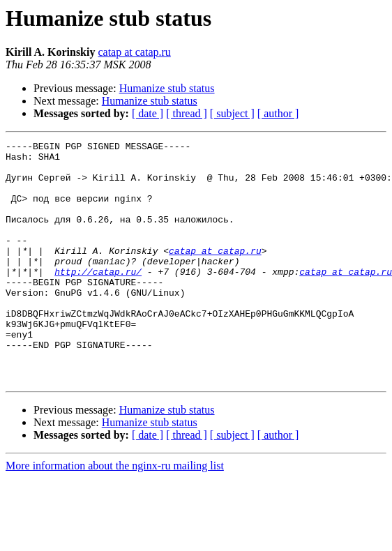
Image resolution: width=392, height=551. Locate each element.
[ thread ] (187, 113)
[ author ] (278, 113)
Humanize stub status (167, 88)
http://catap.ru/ (98, 299)
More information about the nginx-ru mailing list (115, 514)
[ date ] (148, 113)
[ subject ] (232, 113)
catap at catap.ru (134, 52)
